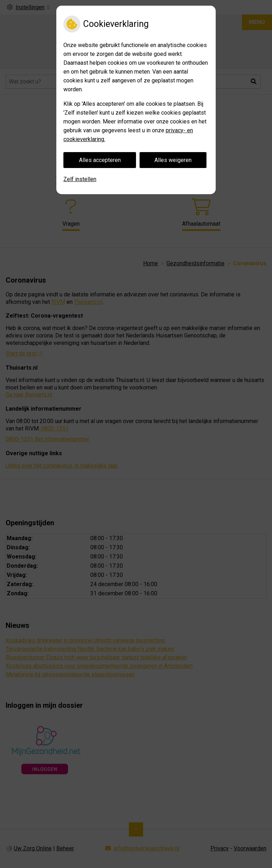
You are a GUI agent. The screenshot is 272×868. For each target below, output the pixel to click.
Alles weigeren (173, 160)
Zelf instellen (80, 179)
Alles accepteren (100, 160)
